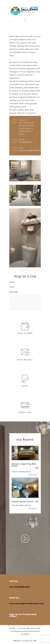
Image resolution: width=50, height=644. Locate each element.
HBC (35, 641)
